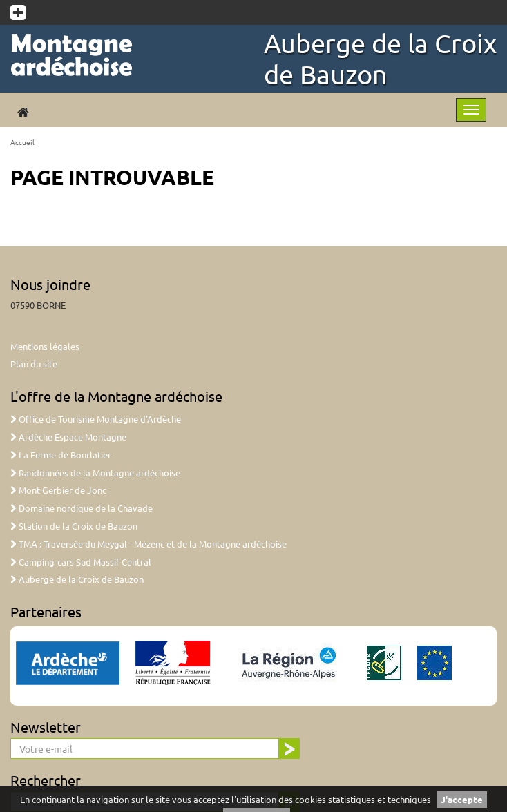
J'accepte (462, 799)
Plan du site (34, 364)
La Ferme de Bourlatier (61, 455)
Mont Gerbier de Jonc (58, 490)
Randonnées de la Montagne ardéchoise (95, 473)
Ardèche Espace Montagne (68, 437)
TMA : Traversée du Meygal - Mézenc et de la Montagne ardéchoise (149, 544)
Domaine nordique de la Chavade (82, 508)
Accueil (22, 142)
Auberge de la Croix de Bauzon (380, 58)
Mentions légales (45, 346)
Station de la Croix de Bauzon (74, 526)
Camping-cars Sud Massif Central (81, 562)
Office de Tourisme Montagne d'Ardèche (96, 419)
